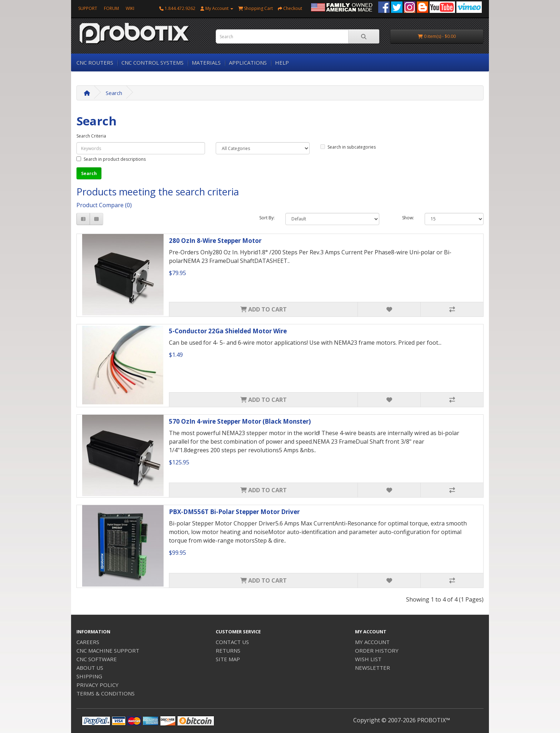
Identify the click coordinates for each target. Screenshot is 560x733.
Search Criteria (91, 136)
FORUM (111, 8)
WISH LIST (368, 659)
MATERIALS (206, 63)
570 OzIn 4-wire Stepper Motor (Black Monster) (240, 421)
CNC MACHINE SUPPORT (108, 650)
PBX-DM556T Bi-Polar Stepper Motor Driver (234, 512)
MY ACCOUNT (372, 642)
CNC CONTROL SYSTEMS (152, 63)
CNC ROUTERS (95, 63)
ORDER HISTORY (377, 650)
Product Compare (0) (104, 205)
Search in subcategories (348, 147)
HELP (282, 63)
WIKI (130, 8)
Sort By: (267, 218)
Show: (408, 218)
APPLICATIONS (248, 63)
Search (114, 93)
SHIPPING (89, 676)
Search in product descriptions (111, 159)
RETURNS (228, 650)
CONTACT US (232, 642)
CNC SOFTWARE (97, 659)
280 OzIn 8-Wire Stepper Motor (215, 241)
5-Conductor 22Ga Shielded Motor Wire (228, 331)
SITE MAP (228, 659)
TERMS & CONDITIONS (106, 693)
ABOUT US (90, 668)
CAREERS (88, 642)
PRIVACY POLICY (97, 685)
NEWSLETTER (372, 668)
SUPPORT (88, 8)
